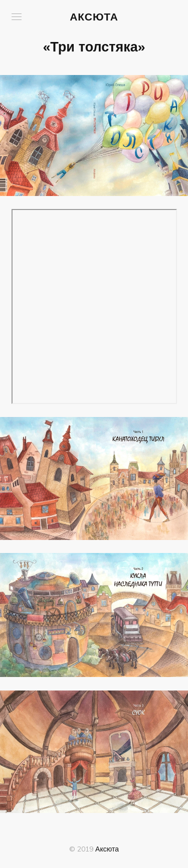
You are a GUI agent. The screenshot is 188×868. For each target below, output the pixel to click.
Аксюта (94, 16)
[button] (17, 17)
